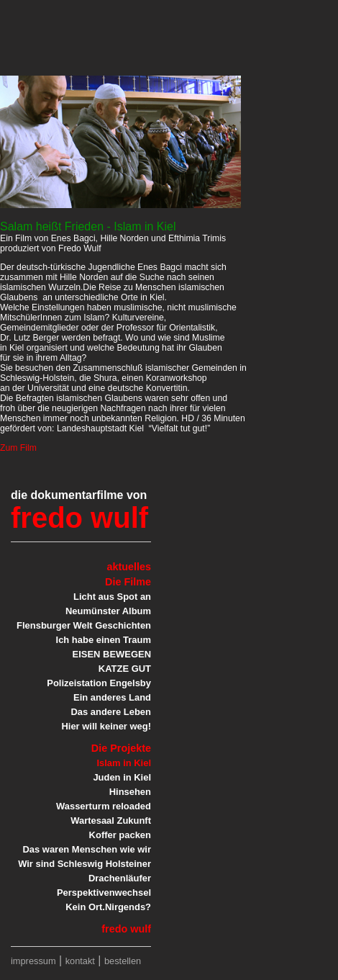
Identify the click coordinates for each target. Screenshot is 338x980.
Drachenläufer (120, 878)
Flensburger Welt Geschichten (84, 625)
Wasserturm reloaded (104, 806)
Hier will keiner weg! (106, 726)
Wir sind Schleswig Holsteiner (84, 864)
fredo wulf (79, 518)
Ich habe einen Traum (104, 640)
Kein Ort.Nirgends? (108, 907)
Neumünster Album (108, 611)
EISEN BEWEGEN (112, 654)
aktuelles (129, 567)
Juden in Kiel (122, 777)
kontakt (80, 961)
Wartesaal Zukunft (111, 821)
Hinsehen (130, 792)
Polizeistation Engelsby (99, 683)
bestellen (123, 961)
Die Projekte (121, 748)
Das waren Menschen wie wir (87, 849)
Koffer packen (120, 835)
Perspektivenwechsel (104, 893)
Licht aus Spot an (112, 597)
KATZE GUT (125, 669)
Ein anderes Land (112, 697)
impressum (33, 961)
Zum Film (18, 448)
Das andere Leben (111, 712)
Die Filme (128, 582)
